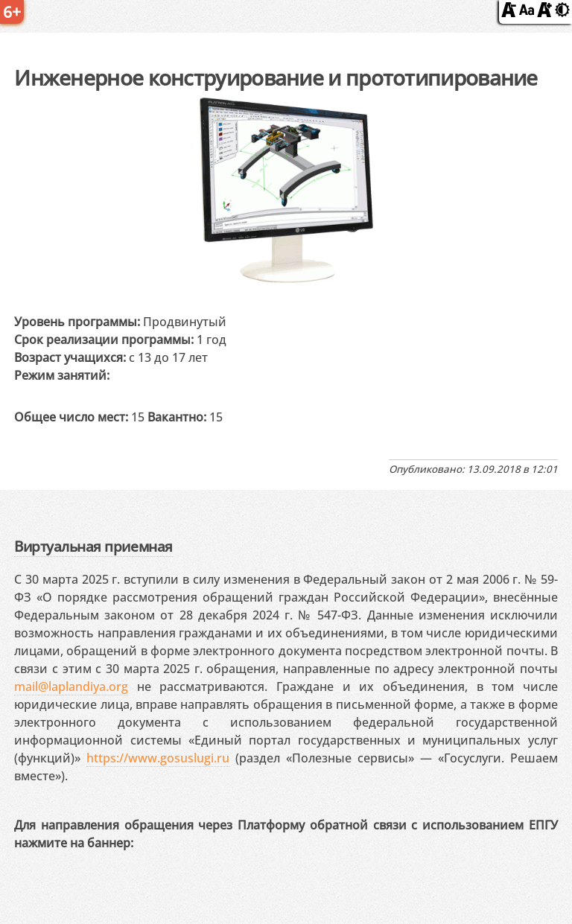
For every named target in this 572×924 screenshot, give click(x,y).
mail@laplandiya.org (71, 686)
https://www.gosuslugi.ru (158, 758)
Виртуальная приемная (93, 546)
